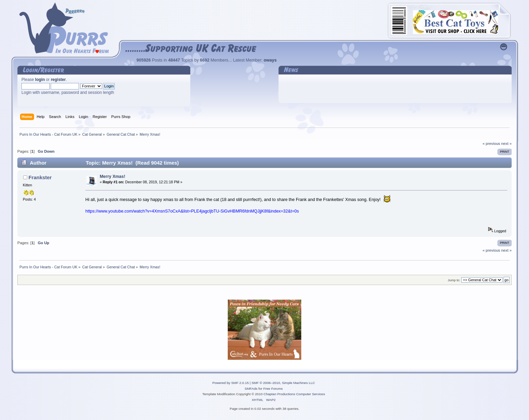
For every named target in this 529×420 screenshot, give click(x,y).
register (58, 80)
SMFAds (251, 389)
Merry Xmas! (113, 177)
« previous (491, 144)
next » (506, 144)
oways (270, 60)
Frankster (40, 177)
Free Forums (273, 389)
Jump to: (454, 280)
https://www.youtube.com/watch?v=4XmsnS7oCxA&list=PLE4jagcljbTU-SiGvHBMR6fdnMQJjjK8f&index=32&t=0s (192, 211)
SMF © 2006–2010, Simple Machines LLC (283, 383)
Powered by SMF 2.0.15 (231, 383)
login (40, 80)
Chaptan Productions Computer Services (294, 394)
